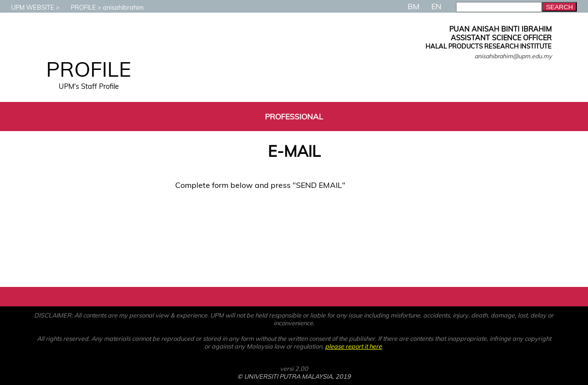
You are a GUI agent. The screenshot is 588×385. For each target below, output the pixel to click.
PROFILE (79, 7)
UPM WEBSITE (28, 7)
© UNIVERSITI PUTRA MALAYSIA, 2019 (294, 376)
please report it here (353, 346)
